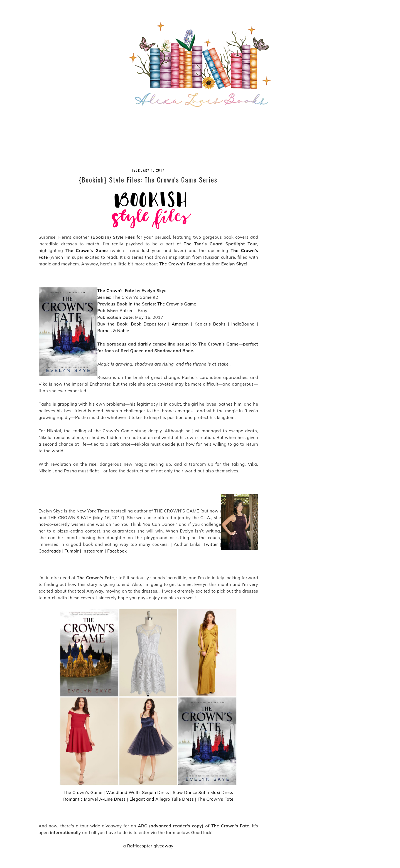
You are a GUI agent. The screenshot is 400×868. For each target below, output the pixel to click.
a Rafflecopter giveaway (148, 846)
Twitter (211, 544)
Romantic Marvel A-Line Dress (95, 799)
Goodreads (50, 551)
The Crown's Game (87, 251)
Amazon (180, 324)
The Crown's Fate (116, 291)
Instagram (93, 551)
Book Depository (149, 324)
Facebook (117, 551)
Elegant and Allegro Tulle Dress (162, 799)
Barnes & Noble (113, 331)
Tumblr (72, 551)
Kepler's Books (210, 324)
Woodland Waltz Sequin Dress (138, 792)
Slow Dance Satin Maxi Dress (203, 792)
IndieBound (243, 324)
